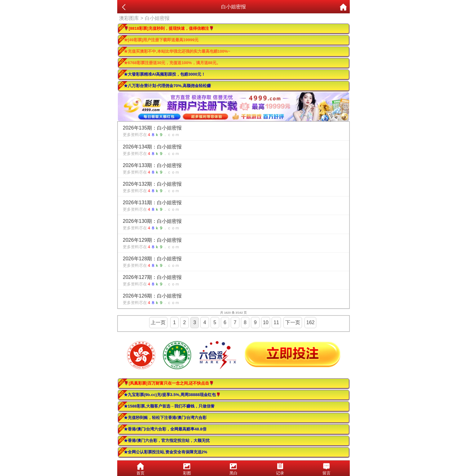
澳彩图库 (129, 18)
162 (311, 322)
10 (266, 322)
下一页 (293, 322)
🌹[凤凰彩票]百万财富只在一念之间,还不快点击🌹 (169, 383)
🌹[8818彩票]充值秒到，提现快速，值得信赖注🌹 (169, 28)
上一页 (158, 322)
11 (276, 322)
